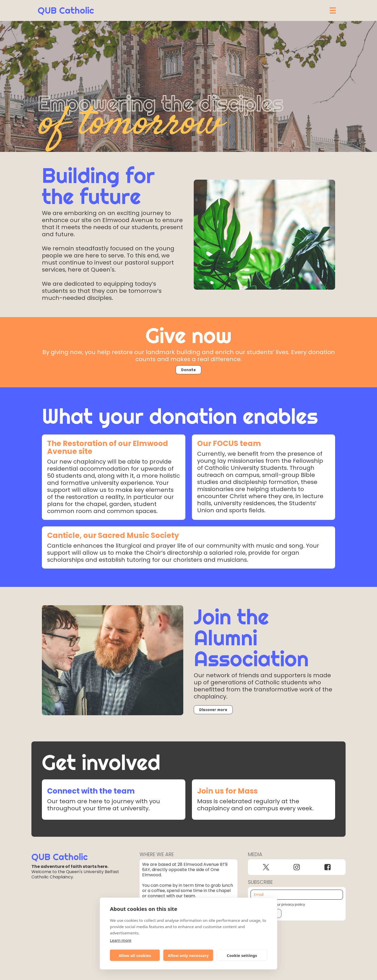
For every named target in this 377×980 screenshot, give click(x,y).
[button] (333, 10)
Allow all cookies (135, 955)
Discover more (213, 710)
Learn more (121, 940)
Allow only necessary (188, 955)
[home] (66, 10)
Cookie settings (242, 955)
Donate (188, 370)
